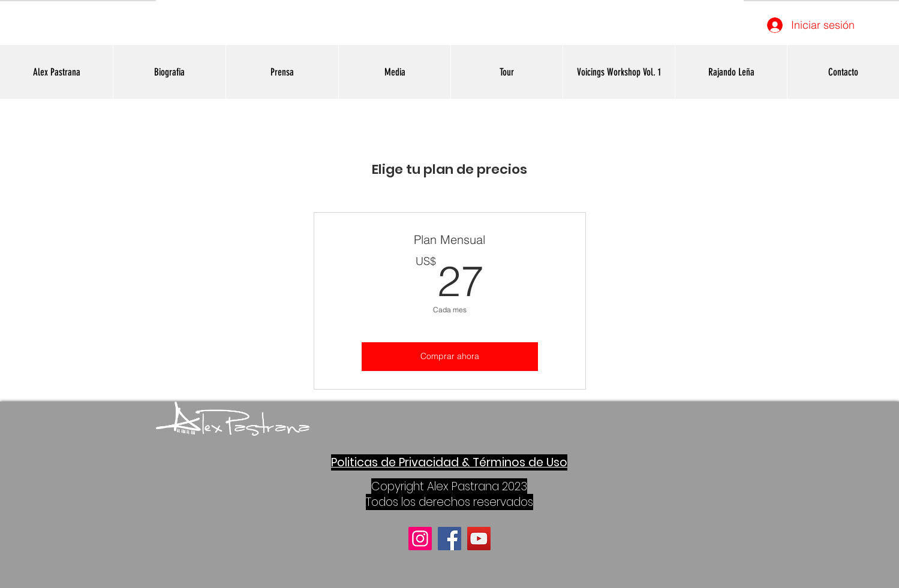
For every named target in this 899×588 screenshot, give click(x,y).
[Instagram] (420, 539)
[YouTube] (479, 539)
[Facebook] (449, 539)
